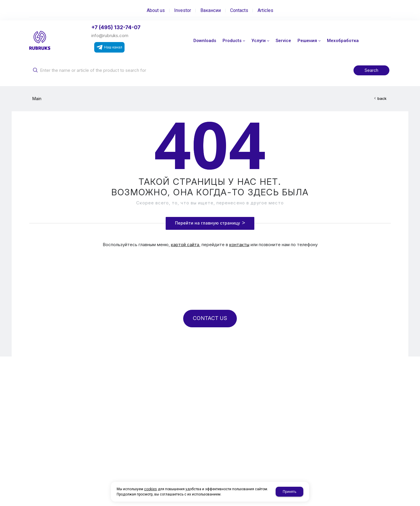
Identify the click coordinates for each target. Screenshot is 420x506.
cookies (150, 489)
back (382, 98)
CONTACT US (210, 318)
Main (37, 99)
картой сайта (185, 245)
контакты (239, 245)
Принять (289, 492)
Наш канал (109, 47)
